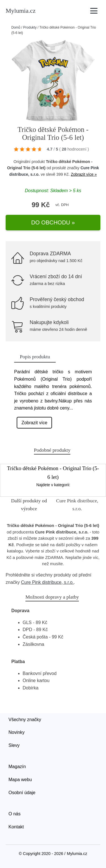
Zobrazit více (34, 423)
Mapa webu (20, 780)
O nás (15, 814)
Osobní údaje (22, 793)
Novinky (17, 732)
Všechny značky (25, 720)
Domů (16, 27)
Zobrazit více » (84, 174)
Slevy (14, 745)
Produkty (30, 27)
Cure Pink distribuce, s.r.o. (47, 582)
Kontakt (16, 827)
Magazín (17, 767)
